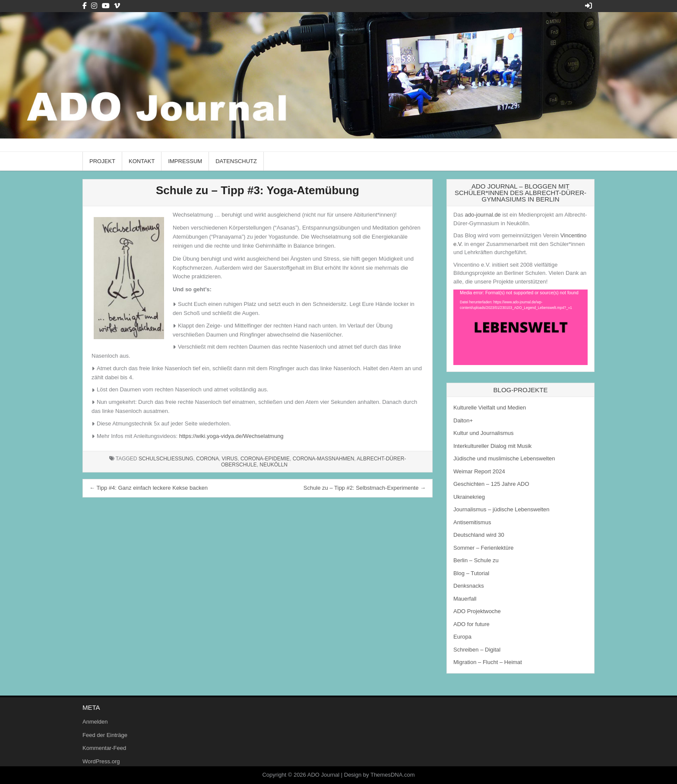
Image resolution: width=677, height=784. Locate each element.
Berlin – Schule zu (476, 560)
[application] (520, 327)
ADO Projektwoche (477, 611)
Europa (462, 637)
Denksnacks (469, 586)
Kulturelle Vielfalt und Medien (490, 408)
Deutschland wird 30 (479, 535)
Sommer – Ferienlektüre (483, 548)
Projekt (102, 161)
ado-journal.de (483, 215)
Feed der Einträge (105, 735)
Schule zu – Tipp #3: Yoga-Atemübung (258, 190)
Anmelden (95, 722)
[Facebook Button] (85, 6)
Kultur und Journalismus (483, 433)
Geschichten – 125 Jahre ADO (491, 484)
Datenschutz (236, 161)
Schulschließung (166, 459)
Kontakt (142, 161)
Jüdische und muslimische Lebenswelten (504, 458)
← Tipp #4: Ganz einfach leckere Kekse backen (149, 488)
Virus (230, 459)
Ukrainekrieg (469, 497)
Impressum (185, 161)
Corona (207, 459)
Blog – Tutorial (471, 573)
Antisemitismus (472, 522)
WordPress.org (101, 761)
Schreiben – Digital (477, 650)
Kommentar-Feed (104, 748)
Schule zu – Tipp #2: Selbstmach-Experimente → (365, 488)
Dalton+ (463, 420)
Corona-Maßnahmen (324, 459)
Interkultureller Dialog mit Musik (492, 446)
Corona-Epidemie (265, 459)
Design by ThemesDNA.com (380, 775)
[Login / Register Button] (588, 6)
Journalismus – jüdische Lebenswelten (501, 509)
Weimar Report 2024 (479, 471)
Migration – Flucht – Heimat (488, 662)
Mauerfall (465, 599)
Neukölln (274, 465)
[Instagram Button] (94, 6)
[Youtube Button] (106, 6)
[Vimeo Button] (117, 6)
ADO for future (471, 624)
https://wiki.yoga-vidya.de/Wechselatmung (231, 436)
